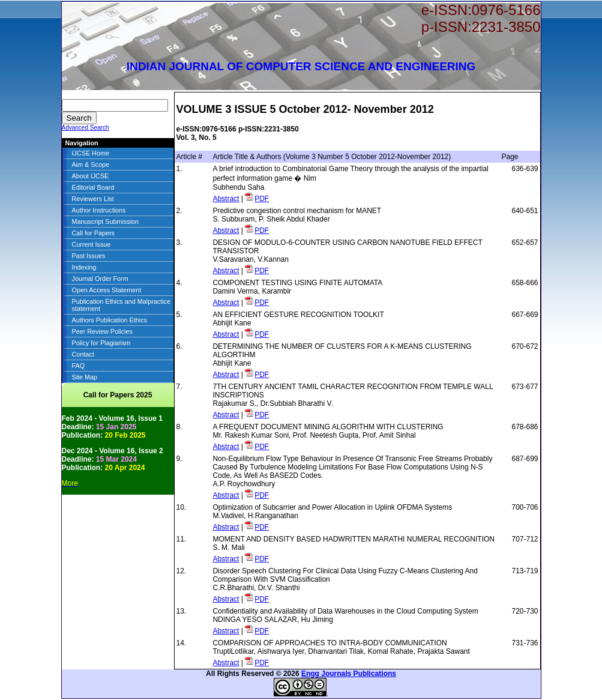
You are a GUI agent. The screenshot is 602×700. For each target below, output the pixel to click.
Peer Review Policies (102, 331)
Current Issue (92, 244)
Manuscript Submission (106, 222)
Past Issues (89, 256)
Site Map (85, 377)
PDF (262, 199)
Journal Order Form (100, 279)
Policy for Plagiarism (101, 343)
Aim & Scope (91, 164)
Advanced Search (86, 128)
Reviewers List (93, 199)
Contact (83, 354)
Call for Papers (93, 233)
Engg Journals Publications (349, 674)
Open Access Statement (107, 290)
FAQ (79, 366)
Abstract (226, 199)
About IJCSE (91, 176)
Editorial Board (93, 187)
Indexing (84, 267)
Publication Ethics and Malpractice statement (121, 305)
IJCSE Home (91, 153)
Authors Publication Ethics (110, 320)
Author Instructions (99, 210)
